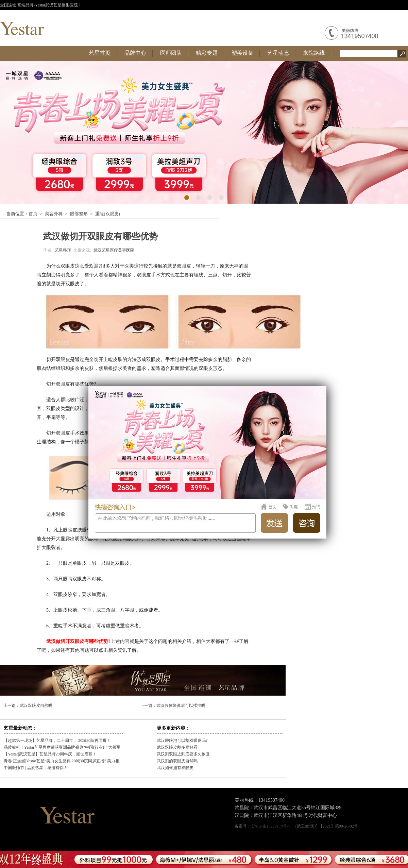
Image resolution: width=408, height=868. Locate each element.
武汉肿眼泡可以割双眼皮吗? (182, 741)
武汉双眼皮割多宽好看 (177, 747)
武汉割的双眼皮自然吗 (177, 761)
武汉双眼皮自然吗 (36, 705)
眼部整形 (79, 214)
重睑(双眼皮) (108, 214)
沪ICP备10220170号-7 (271, 826)
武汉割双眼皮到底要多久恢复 (183, 754)
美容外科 (54, 214)
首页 (33, 214)
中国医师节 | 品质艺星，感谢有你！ (36, 768)
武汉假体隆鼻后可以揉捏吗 (181, 705)
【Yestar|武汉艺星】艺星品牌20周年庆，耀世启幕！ (50, 754)
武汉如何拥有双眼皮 (175, 768)
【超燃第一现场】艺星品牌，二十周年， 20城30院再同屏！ (57, 741)
